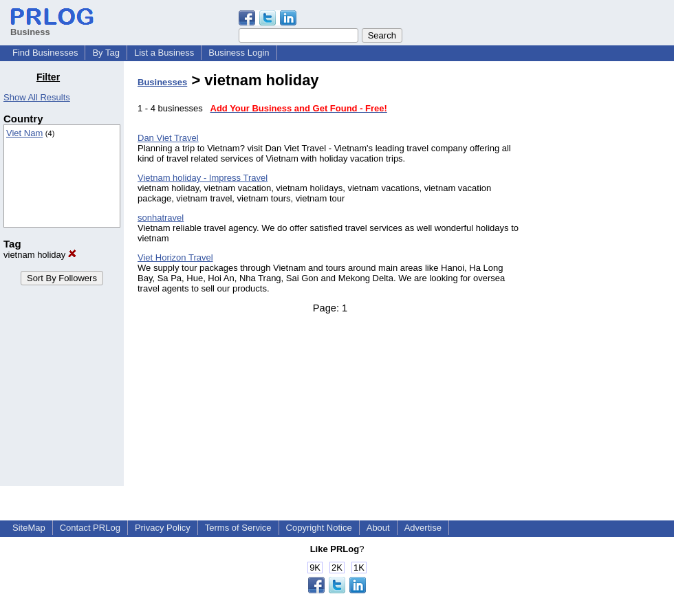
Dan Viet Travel (168, 138)
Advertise (423, 528)
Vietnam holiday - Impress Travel (203, 178)
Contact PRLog (90, 528)
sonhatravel (161, 218)
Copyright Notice (319, 528)
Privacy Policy (163, 528)
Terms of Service (238, 528)
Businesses (162, 82)
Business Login (239, 53)
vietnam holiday (40, 255)
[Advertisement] (604, 278)
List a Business (164, 53)
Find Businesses (45, 53)
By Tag (106, 53)
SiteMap (29, 528)
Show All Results (37, 97)
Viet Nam (24, 133)
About (378, 528)
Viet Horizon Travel (175, 257)
